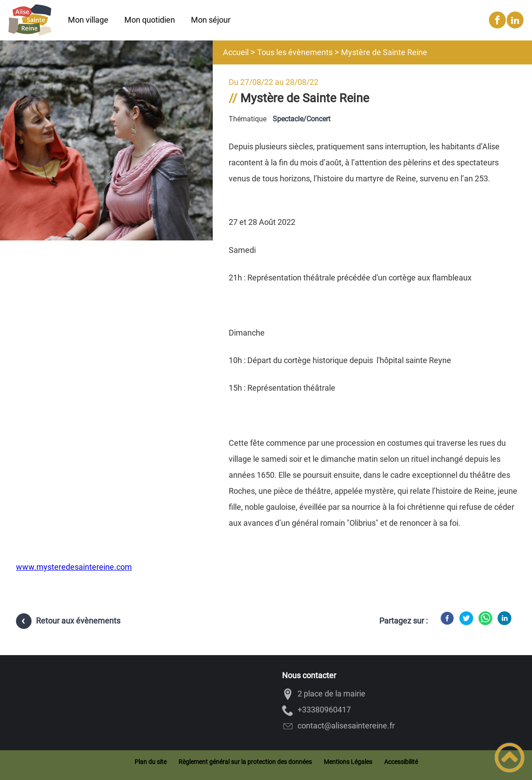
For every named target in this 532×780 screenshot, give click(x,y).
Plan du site (151, 762)
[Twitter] (466, 618)
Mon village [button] (88, 20)
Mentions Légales (348, 762)
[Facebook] (447, 618)
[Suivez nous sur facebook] (497, 20)
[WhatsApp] (485, 618)
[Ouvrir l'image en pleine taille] (106, 141)
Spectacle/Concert (302, 119)
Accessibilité (401, 762)
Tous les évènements (295, 52)
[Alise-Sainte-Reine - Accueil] (30, 20)
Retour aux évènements (78, 621)
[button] (510, 758)
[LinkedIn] (504, 618)
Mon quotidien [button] (150, 20)
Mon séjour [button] (211, 20)
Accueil (236, 52)
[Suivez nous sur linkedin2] (515, 20)
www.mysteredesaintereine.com (74, 567)
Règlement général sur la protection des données (245, 762)
